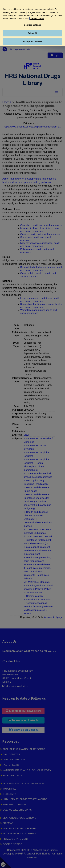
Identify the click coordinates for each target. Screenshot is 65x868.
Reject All (32, 33)
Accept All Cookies (32, 41)
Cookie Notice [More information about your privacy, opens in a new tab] (37, 19)
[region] (32, 23)
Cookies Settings (32, 25)
